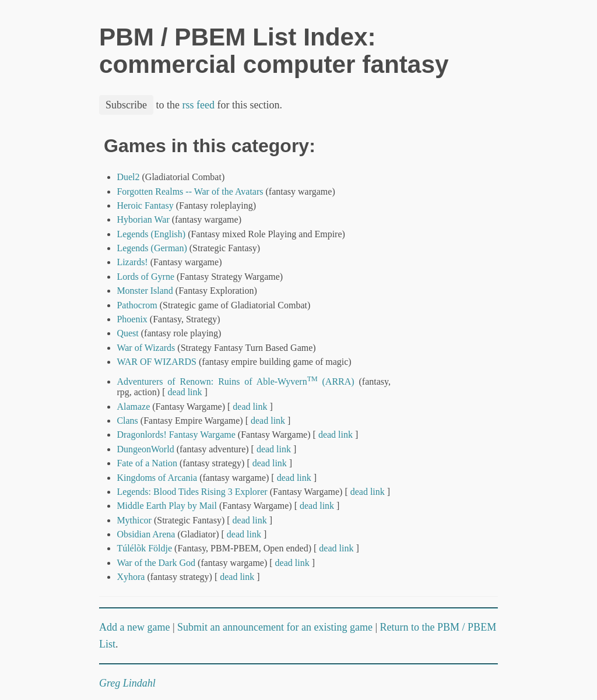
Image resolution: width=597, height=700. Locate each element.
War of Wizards (146, 348)
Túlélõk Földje (144, 548)
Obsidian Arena (146, 534)
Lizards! (132, 262)
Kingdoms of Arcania (157, 478)
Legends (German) (152, 248)
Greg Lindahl (127, 683)
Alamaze (133, 407)
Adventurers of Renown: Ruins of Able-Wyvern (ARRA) (235, 381)
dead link (185, 392)
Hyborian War (143, 219)
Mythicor (134, 520)
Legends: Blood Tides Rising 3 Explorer (192, 492)
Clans (127, 421)
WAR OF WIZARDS (158, 362)
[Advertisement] (458, 311)
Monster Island (145, 291)
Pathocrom (137, 305)
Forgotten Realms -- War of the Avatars (190, 191)
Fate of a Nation (147, 463)
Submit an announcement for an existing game (275, 627)
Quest (127, 333)
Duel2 (128, 177)
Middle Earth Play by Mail (167, 506)
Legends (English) (151, 234)
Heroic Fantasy (145, 205)
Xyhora (131, 577)
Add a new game (134, 627)
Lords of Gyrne (145, 277)
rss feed (199, 105)
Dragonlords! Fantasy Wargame (176, 435)
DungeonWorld (145, 449)
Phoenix (132, 319)
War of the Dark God (156, 563)
